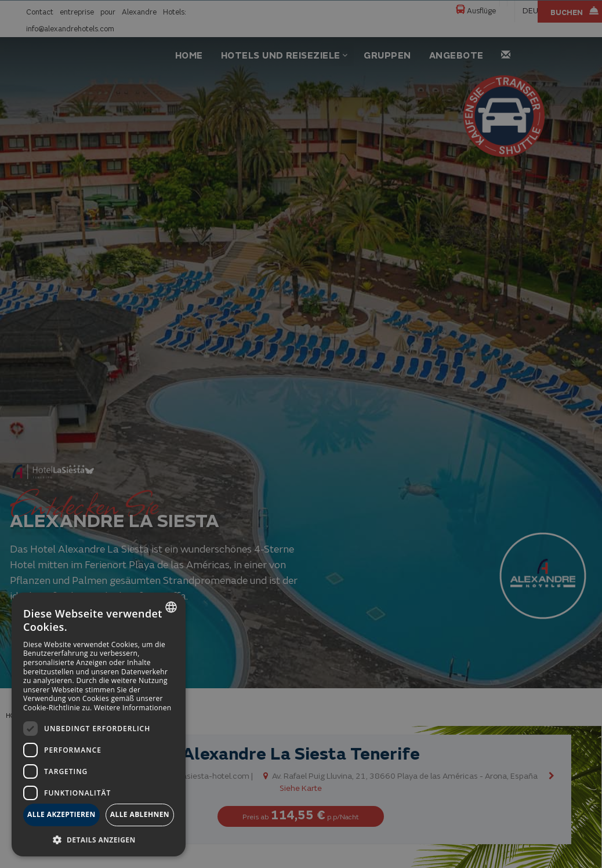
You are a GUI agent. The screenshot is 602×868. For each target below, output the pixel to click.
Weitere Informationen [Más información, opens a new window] (133, 708)
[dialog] (99, 724)
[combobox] (171, 607)
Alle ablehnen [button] (140, 814)
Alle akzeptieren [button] (61, 814)
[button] (99, 839)
